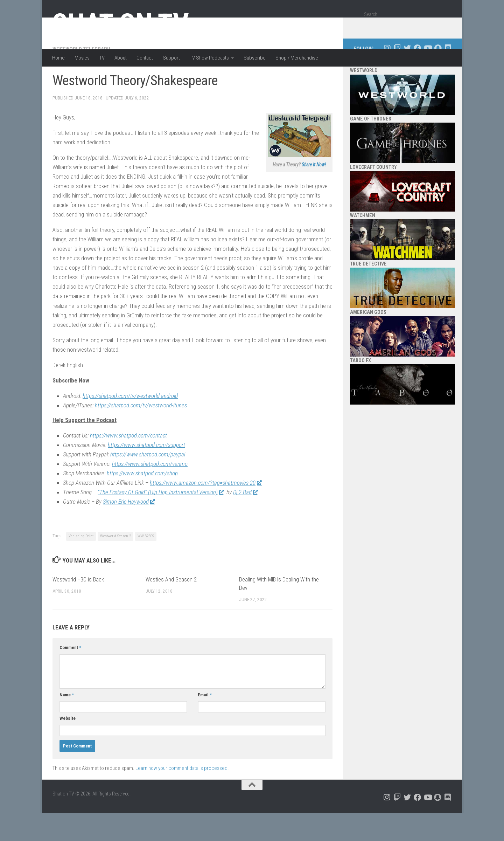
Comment (70, 675)
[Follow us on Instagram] (387, 76)
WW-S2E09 (146, 564)
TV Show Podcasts (209, 58)
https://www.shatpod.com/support (146, 473)
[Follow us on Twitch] (397, 76)
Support (171, 58)
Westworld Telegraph (81, 77)
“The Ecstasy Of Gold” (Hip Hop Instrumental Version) (161, 520)
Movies (82, 58)
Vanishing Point (81, 564)
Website (68, 746)
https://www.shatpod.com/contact (128, 463)
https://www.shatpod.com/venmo (150, 492)
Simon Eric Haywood (129, 530)
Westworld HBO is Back (78, 608)
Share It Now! (314, 193)
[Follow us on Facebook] (417, 76)
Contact (145, 58)
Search (371, 14)
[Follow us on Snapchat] (438, 76)
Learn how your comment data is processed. (182, 796)
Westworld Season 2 (115, 564)
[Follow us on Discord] (448, 76)
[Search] (443, 26)
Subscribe (255, 58)
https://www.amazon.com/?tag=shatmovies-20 (206, 511)
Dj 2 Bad (245, 520)
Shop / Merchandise (297, 58)
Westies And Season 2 (171, 608)
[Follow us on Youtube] (428, 76)
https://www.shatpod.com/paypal (148, 482)
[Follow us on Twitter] (407, 76)
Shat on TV (121, 24)
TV (102, 58)
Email (205, 723)
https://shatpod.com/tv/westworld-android (130, 424)
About (121, 58)
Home (58, 58)
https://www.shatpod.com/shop (142, 501)
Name (67, 723)
